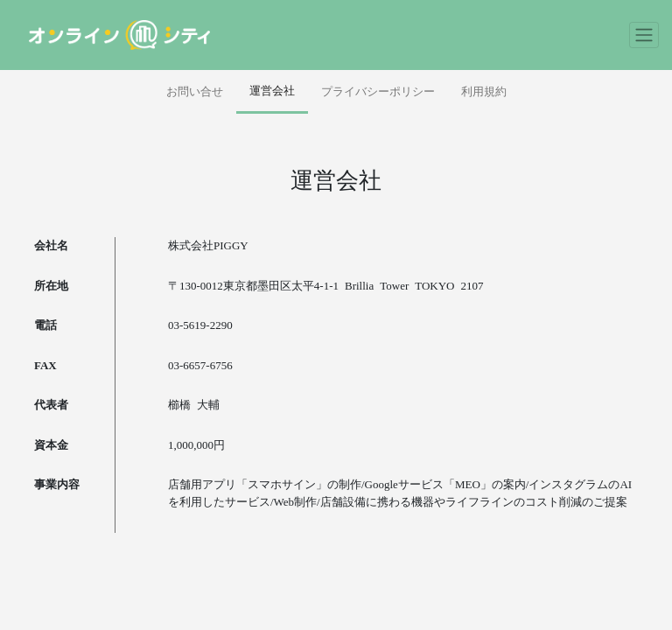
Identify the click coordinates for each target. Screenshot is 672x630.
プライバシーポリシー (378, 91)
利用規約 (484, 91)
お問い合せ (195, 91)
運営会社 (272, 91)
